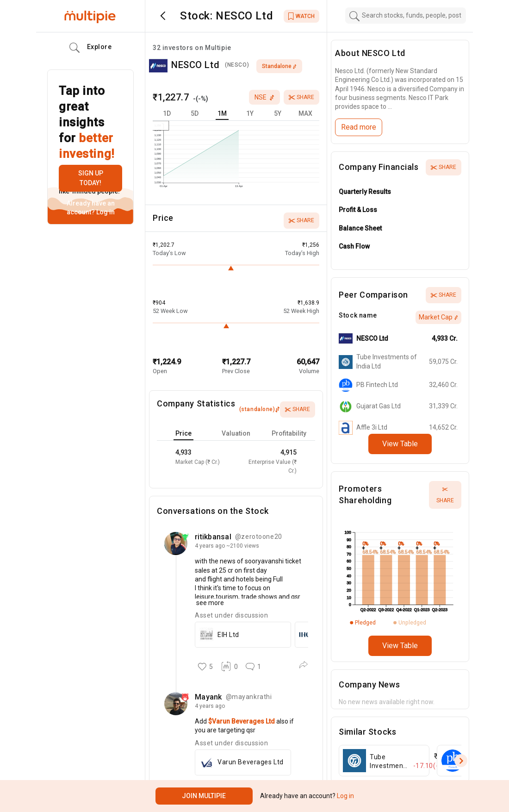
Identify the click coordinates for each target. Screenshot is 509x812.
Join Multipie (204, 796)
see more (209, 603)
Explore (91, 48)
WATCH (301, 16)
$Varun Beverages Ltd (242, 721)
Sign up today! (91, 178)
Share (301, 97)
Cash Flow (354, 246)
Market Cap (438, 317)
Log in (105, 212)
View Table (400, 444)
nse (264, 97)
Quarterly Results (365, 192)
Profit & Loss (358, 210)
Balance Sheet (360, 228)
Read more (359, 127)
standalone (279, 66)
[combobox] (406, 16)
